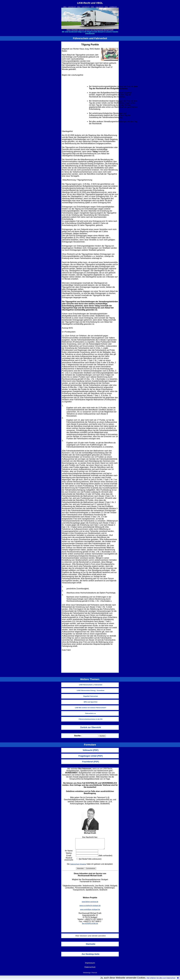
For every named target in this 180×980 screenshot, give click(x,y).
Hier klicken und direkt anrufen (91, 938)
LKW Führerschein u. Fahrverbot (91, 685)
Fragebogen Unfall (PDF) (91, 756)
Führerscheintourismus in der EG (91, 719)
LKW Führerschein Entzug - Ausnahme (91, 690)
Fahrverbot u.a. (91, 713)
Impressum (90, 965)
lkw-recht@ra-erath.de (90, 925)
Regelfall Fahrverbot (91, 696)
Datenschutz (90, 969)
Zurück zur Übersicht (91, 727)
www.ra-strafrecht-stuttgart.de (90, 908)
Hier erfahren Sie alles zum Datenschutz (161, 978)
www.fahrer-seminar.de (90, 904)
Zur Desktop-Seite (91, 956)
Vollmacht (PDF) (91, 750)
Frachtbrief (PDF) (91, 762)
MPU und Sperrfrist (91, 702)
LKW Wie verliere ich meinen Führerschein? (91, 708)
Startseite (91, 946)
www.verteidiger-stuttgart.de (90, 911)
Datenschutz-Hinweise (78, 866)
